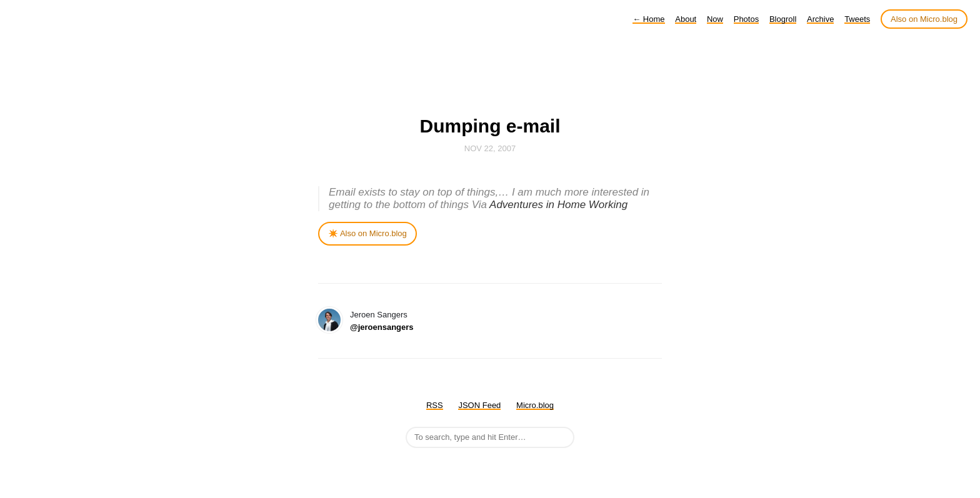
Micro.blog (535, 405)
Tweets (857, 19)
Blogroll (783, 19)
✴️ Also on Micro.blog (367, 233)
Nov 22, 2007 (490, 148)
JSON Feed (479, 405)
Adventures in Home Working (558, 205)
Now (715, 19)
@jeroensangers (382, 327)
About (686, 19)
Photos (746, 19)
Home (648, 19)
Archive (820, 19)
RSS (435, 405)
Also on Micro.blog (924, 19)
